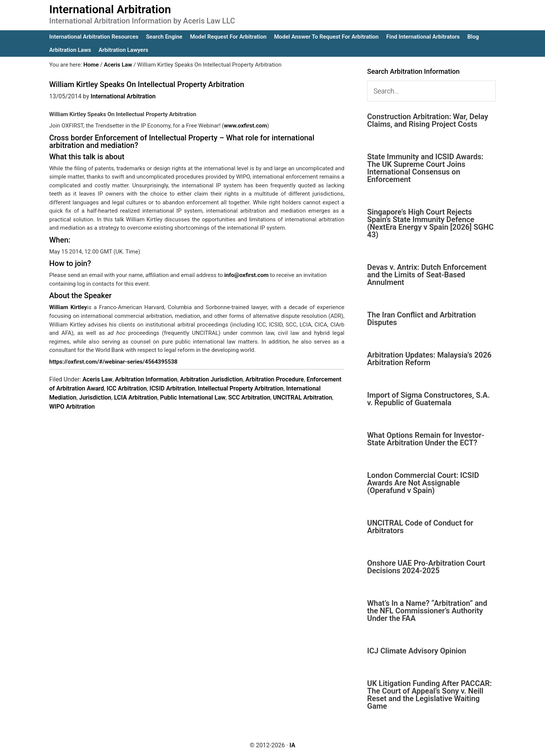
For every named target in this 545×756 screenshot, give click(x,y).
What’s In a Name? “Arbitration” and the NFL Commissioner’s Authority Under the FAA (427, 611)
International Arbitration (110, 9)
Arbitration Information (146, 379)
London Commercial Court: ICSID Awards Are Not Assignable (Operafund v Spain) (423, 483)
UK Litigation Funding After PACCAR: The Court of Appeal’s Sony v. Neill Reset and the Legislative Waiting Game (430, 695)
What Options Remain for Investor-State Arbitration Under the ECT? (426, 439)
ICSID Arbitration (172, 388)
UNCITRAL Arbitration (303, 397)
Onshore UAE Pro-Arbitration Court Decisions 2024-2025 (426, 567)
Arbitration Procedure (275, 379)
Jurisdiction (95, 397)
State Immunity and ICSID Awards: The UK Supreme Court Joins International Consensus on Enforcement (425, 168)
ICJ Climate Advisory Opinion (417, 651)
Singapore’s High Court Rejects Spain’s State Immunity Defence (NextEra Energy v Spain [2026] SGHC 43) (430, 223)
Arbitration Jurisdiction (212, 379)
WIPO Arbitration (72, 407)
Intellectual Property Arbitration (241, 388)
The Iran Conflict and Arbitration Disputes (421, 319)
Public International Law (193, 397)
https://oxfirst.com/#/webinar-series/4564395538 (113, 361)
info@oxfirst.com (246, 275)
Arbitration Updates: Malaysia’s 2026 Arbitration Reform (429, 359)
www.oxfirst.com (245, 126)
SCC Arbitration (249, 397)
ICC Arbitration (127, 388)
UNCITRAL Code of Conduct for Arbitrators (420, 527)
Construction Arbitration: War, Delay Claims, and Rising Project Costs (428, 120)
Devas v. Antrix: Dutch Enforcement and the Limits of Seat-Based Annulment (427, 275)
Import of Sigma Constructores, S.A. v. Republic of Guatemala (428, 399)
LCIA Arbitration (136, 397)
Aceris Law (97, 379)
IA (292, 745)
